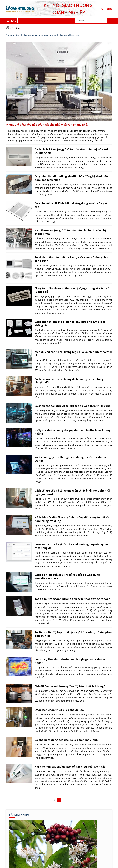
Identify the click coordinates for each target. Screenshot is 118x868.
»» (79, 800)
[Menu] (12, 21)
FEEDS (109, 9)
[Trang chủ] (7, 28)
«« (39, 800)
